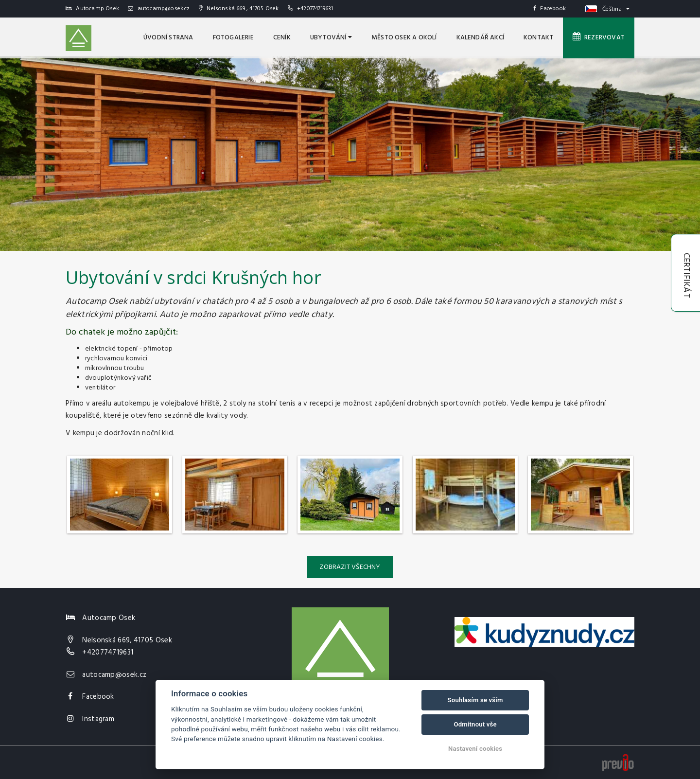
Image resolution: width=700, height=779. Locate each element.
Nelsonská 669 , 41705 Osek (239, 9)
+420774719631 (315, 9)
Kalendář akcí (481, 38)
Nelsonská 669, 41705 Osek (127, 640)
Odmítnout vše (475, 724)
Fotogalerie (233, 38)
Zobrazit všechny (350, 567)
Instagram (98, 719)
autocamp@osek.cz (159, 9)
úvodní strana (168, 38)
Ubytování (331, 38)
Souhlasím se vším (475, 700)
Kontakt (538, 38)
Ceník (282, 38)
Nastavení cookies (475, 749)
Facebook (550, 9)
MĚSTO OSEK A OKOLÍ (404, 38)
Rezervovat (599, 37)
